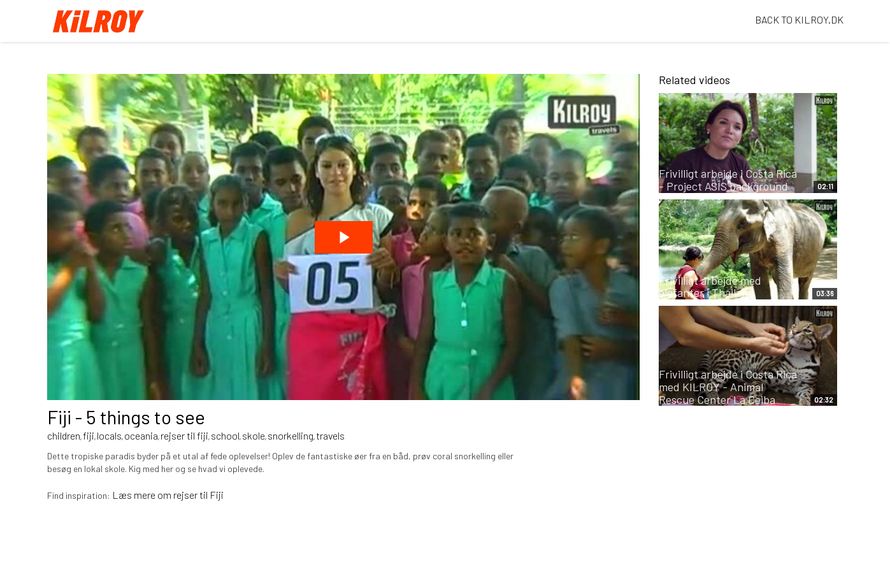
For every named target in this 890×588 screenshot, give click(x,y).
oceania (141, 435)
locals (109, 435)
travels (330, 435)
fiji (89, 435)
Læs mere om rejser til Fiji (168, 495)
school (225, 435)
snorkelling (291, 435)
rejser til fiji (184, 435)
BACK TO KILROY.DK (799, 19)
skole (254, 435)
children (64, 435)
